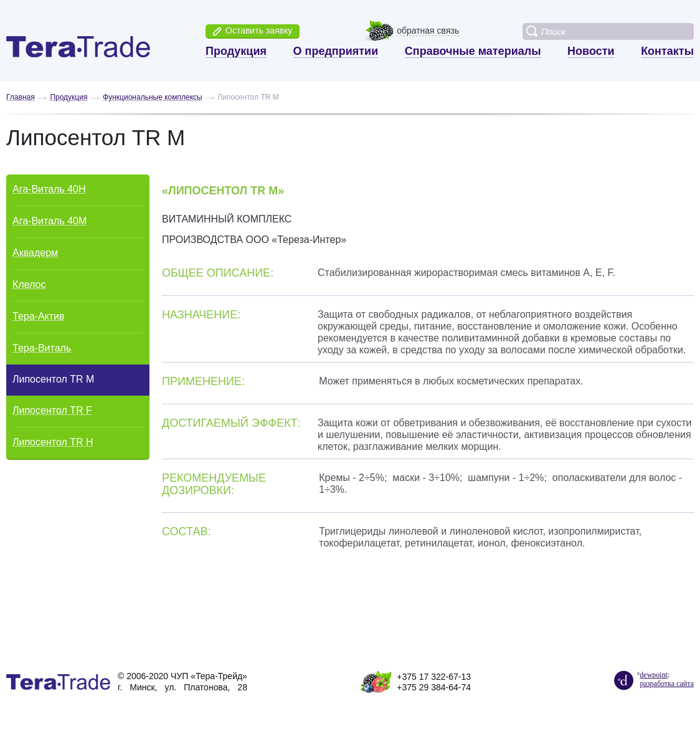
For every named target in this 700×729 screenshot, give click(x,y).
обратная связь (428, 31)
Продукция (236, 51)
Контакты (667, 51)
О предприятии (336, 51)
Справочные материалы (473, 51)
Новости (591, 51)
